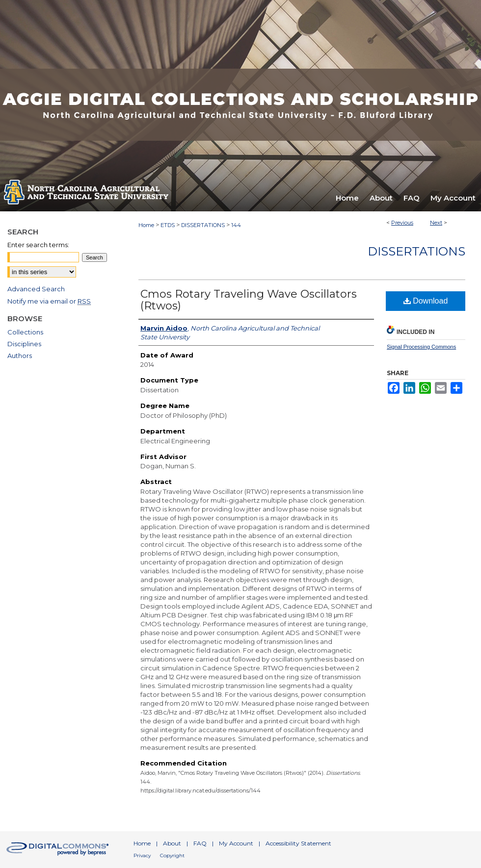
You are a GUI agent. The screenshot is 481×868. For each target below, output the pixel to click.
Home (146, 225)
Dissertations (416, 251)
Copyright (172, 855)
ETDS (168, 225)
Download (426, 301)
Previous (402, 223)
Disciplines (24, 344)
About (172, 843)
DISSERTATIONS (203, 225)
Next (436, 223)
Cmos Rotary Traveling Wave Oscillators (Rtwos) (249, 300)
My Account (236, 843)
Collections (25, 332)
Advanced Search (36, 289)
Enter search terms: (38, 245)
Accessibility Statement (298, 843)
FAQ (200, 843)
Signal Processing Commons (421, 347)
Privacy (142, 855)
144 (236, 225)
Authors (20, 356)
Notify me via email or (49, 301)
